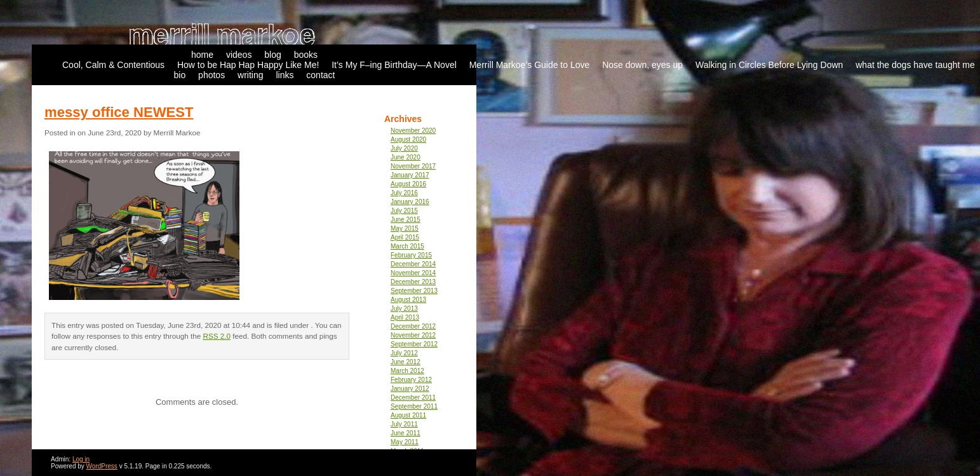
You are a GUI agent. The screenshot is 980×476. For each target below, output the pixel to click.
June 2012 (406, 362)
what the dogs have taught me (915, 65)
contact (320, 75)
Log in (81, 459)
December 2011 (413, 398)
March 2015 (407, 246)
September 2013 (414, 291)
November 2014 (413, 273)
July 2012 (404, 353)
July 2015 (404, 211)
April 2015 (405, 237)
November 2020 (413, 131)
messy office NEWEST (119, 112)
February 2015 (411, 255)
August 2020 (408, 139)
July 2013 (404, 309)
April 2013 (405, 317)
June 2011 (406, 433)
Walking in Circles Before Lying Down (769, 65)
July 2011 (404, 424)
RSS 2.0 (217, 336)
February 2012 (411, 380)
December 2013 (413, 282)
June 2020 (406, 157)
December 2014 (413, 264)
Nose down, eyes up (642, 65)
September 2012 (414, 344)
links (285, 75)
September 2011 (414, 406)
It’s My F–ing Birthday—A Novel (394, 65)
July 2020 (404, 148)
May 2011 (405, 442)
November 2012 (413, 335)
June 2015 (406, 220)
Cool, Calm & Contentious (113, 65)
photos (211, 75)
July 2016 (404, 193)
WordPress (102, 466)
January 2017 (410, 175)
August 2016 (408, 184)
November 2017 (413, 166)
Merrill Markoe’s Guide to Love (530, 65)
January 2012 (410, 389)
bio (180, 75)
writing (250, 75)
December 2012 (413, 326)
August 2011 (408, 415)
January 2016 (410, 202)
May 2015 (405, 228)
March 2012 (407, 371)
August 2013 (408, 300)
